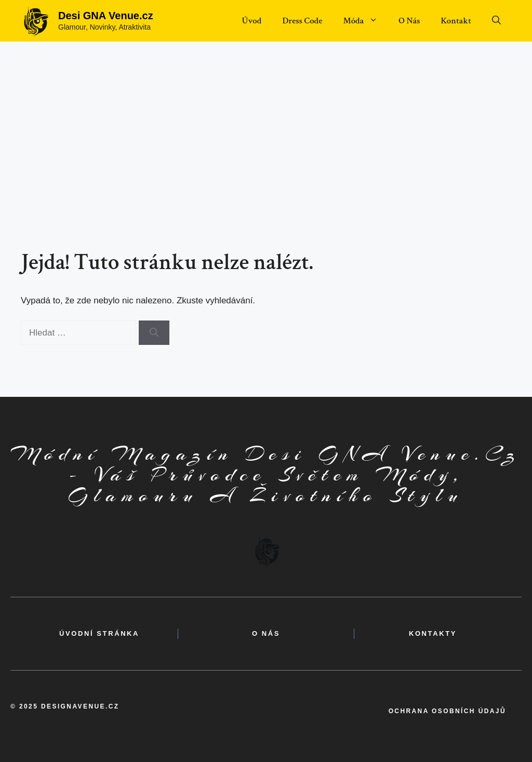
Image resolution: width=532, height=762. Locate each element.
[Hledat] (154, 333)
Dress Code (302, 21)
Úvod (251, 21)
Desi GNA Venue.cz (106, 16)
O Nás (409, 21)
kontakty (433, 633)
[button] (496, 21)
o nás (266, 633)
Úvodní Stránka (99, 633)
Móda (365, 21)
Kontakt (456, 21)
